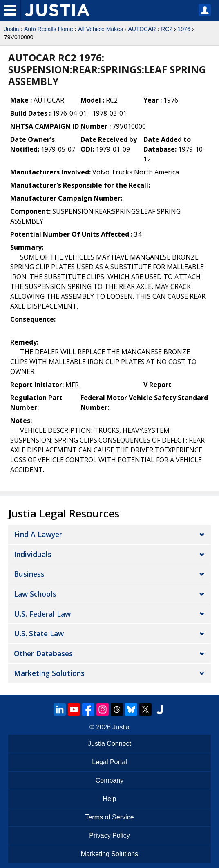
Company (109, 780)
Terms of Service (109, 817)
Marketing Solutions (49, 673)
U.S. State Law (39, 633)
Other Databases (43, 653)
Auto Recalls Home (49, 29)
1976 (184, 29)
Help (110, 799)
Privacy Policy (109, 836)
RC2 (167, 29)
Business (29, 574)
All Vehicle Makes (101, 29)
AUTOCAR (142, 29)
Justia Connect (109, 744)
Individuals (33, 554)
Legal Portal (109, 762)
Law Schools (35, 594)
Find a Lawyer (38, 534)
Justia (12, 29)
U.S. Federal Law (42, 614)
